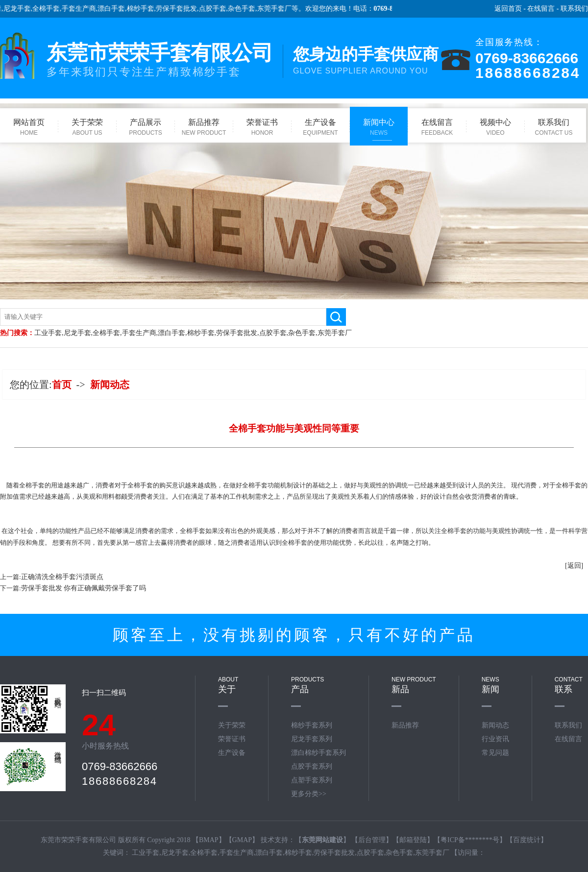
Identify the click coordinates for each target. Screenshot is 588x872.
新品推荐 (405, 725)
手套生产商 (94, 9)
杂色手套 (257, 9)
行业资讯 (495, 739)
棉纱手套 (156, 9)
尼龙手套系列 (312, 739)
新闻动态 (110, 385)
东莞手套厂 (290, 9)
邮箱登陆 (413, 840)
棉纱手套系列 (312, 725)
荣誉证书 (232, 739)
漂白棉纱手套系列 (318, 753)
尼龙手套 (32, 9)
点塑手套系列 (312, 780)
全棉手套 (61, 9)
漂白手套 (126, 9)
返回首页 (508, 9)
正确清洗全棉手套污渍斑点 (62, 577)
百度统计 (527, 840)
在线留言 (541, 9)
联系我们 (574, 9)
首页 (62, 385)
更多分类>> (309, 794)
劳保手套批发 (192, 9)
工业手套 (48, 333)
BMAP (209, 840)
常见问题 (495, 753)
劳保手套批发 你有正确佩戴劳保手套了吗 (84, 588)
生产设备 (232, 753)
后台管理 (372, 840)
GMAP (242, 840)
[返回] (574, 566)
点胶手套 (228, 9)
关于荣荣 (232, 725)
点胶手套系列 (312, 766)
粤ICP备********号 (470, 840)
